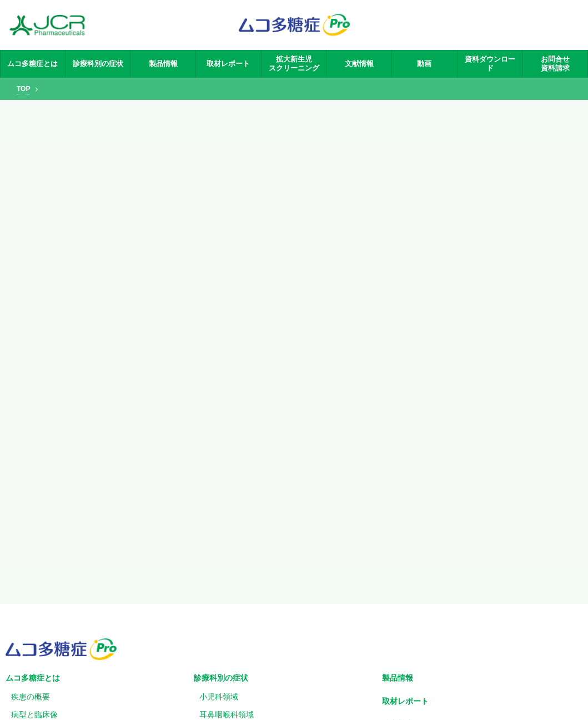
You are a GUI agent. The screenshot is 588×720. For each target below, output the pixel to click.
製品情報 (163, 64)
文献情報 (359, 64)
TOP (23, 89)
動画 (424, 64)
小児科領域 (219, 697)
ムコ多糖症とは (32, 64)
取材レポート (228, 64)
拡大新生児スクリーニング (294, 64)
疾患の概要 (31, 697)
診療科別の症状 (98, 64)
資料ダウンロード (490, 64)
